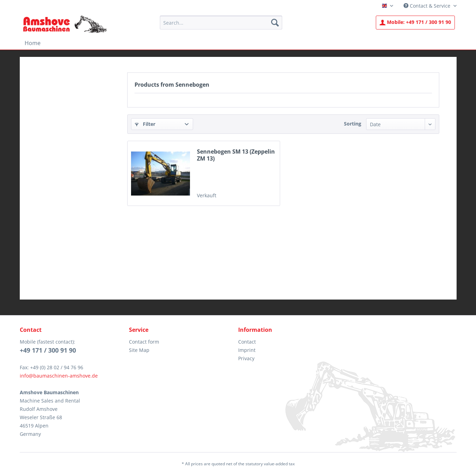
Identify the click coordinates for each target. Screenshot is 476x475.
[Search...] (221, 23)
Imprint (247, 350)
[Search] (275, 23)
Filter (145, 124)
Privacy (246, 358)
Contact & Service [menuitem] (428, 6)
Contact (247, 342)
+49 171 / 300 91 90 (415, 22)
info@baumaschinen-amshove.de (59, 376)
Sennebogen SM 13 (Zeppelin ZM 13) (236, 155)
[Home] (33, 43)
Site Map (139, 350)
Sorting (353, 124)
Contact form (144, 342)
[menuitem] (221, 23)
